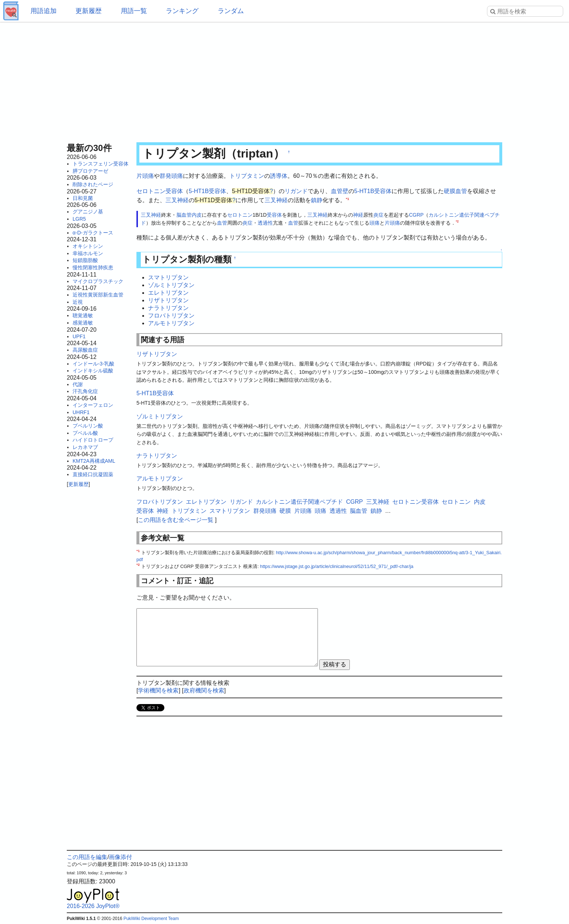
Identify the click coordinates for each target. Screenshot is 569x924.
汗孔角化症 (85, 391)
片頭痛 (145, 176)
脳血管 (184, 215)
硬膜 (450, 191)
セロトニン (240, 215)
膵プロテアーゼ (90, 171)
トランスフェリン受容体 (101, 164)
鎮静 (317, 200)
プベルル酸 (85, 433)
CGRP (416, 215)
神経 (358, 215)
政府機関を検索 (204, 690)
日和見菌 (83, 198)
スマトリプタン (168, 277)
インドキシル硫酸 (93, 371)
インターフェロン (93, 405)
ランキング (182, 11)
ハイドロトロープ (93, 440)
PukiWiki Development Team (151, 919)
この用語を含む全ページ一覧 (176, 520)
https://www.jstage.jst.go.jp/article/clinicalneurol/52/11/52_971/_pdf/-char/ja (337, 566)
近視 (78, 302)
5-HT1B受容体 (207, 191)
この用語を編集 (87, 857)
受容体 (274, 215)
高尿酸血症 (85, 350)
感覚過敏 (83, 323)
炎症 (378, 215)
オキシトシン (88, 246)
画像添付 (120, 857)
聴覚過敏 (83, 315)
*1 (347, 199)
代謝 (78, 384)
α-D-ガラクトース (93, 233)
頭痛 (374, 223)
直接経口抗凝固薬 (93, 474)
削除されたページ (93, 184)
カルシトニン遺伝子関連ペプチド (299, 502)
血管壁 (340, 191)
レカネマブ (85, 447)
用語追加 (44, 11)
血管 (461, 191)
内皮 (197, 215)
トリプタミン (247, 176)
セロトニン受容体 (160, 191)
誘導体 (279, 176)
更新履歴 (89, 11)
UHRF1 (81, 412)
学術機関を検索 (158, 690)
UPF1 (79, 336)
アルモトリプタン (171, 323)
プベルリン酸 (88, 426)
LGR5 (79, 219)
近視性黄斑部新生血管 (98, 295)
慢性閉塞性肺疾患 (93, 267)
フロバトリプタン (171, 316)
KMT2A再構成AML (94, 461)
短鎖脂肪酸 (85, 260)
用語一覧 (134, 11)
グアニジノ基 (88, 212)
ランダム (231, 11)
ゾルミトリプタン (171, 285)
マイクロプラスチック (98, 281)
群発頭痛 (171, 176)
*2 (457, 222)
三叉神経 (177, 200)
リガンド (296, 191)
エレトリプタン (168, 293)
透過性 (265, 223)
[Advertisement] (284, 80)
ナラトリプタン (168, 308)
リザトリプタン (168, 300)
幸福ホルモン (88, 253)
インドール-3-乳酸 (93, 364)
